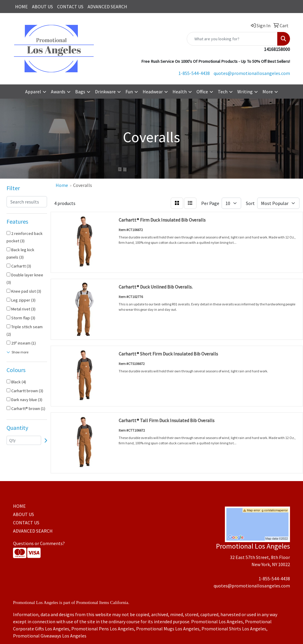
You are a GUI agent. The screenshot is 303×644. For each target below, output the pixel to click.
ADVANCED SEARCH (107, 7)
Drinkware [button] (105, 92)
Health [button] (180, 92)
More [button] (268, 92)
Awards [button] (58, 92)
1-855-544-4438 (194, 73)
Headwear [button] (153, 92)
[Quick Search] (232, 39)
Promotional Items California (102, 603)
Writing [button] (245, 92)
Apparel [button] (33, 92)
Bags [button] (80, 92)
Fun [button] (129, 92)
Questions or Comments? (39, 543)
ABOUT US (42, 7)
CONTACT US (70, 7)
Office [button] (202, 92)
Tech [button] (223, 92)
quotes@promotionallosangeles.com (252, 73)
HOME (21, 7)
